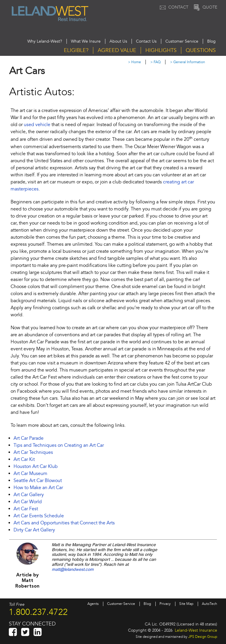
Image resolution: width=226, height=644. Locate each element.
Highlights (161, 50)
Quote (205, 7)
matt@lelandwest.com (73, 570)
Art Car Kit (24, 459)
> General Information (188, 62)
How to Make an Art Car (38, 488)
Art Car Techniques (33, 452)
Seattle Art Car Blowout (38, 481)
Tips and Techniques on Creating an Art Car (59, 445)
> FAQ (156, 62)
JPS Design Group (203, 637)
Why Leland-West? (45, 41)
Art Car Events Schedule (39, 516)
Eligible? (76, 50)
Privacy (165, 604)
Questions (201, 50)
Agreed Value (117, 50)
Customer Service (182, 41)
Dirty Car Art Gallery (34, 530)
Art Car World (28, 502)
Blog (211, 41)
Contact (173, 7)
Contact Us (146, 41)
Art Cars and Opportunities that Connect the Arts (64, 523)
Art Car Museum (30, 474)
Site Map (186, 604)
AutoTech (210, 604)
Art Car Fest (26, 509)
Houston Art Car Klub (36, 466)
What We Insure (86, 41)
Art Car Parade (29, 438)
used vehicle (37, 125)
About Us (118, 41)
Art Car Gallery (29, 495)
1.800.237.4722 (38, 612)
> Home (134, 62)
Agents (93, 604)
